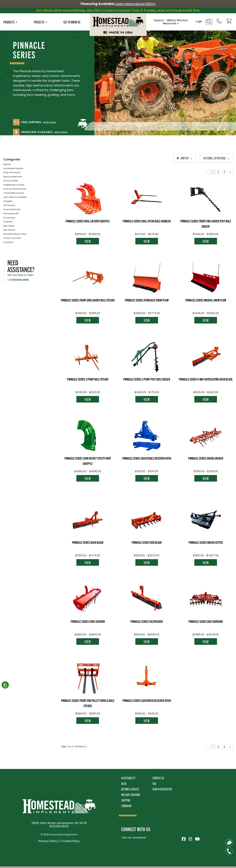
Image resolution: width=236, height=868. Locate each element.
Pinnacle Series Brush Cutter (206, 542)
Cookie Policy (70, 841)
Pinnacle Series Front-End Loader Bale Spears (88, 300)
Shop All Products (12, 172)
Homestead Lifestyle (13, 168)
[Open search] (209, 22)
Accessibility (128, 778)
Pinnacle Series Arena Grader (206, 458)
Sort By (184, 158)
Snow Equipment (12, 209)
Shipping (126, 800)
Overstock (8, 242)
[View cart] (229, 21)
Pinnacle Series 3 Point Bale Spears (88, 379)
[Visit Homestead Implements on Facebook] (184, 838)
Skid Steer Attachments (15, 234)
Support (159, 20)
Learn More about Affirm (135, 4)
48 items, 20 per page (216, 158)
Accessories (9, 218)
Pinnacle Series (11, 181)
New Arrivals (9, 230)
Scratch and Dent (12, 238)
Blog (124, 783)
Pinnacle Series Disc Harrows (206, 621)
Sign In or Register (162, 789)
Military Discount (177, 20)
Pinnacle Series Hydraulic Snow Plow (147, 300)
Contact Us (158, 778)
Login (199, 21)
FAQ (154, 783)
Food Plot (8, 222)
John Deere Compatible (15, 197)
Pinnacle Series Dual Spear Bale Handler (147, 221)
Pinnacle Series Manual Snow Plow (206, 300)
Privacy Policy (48, 841)
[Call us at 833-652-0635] (219, 21)
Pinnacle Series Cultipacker (147, 621)
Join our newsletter (134, 838)
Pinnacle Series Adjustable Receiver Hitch (147, 458)
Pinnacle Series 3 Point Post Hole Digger (147, 379)
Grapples (8, 201)
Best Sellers (9, 226)
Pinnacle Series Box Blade (147, 542)
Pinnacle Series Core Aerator (88, 621)
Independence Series (14, 185)
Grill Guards (9, 205)
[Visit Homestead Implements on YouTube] (197, 838)
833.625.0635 (20, 280)
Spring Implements (13, 177)
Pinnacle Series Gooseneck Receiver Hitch (147, 700)
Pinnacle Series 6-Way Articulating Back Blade (206, 379)
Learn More (50, 122)
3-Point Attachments (14, 193)
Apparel (7, 164)
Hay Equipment (11, 213)
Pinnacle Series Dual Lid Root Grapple (88, 221)
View (88, 241)
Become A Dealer (130, 789)
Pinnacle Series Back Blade (88, 542)
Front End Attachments (15, 189)
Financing (126, 806)
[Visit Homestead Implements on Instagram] (190, 838)
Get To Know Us (72, 22)
